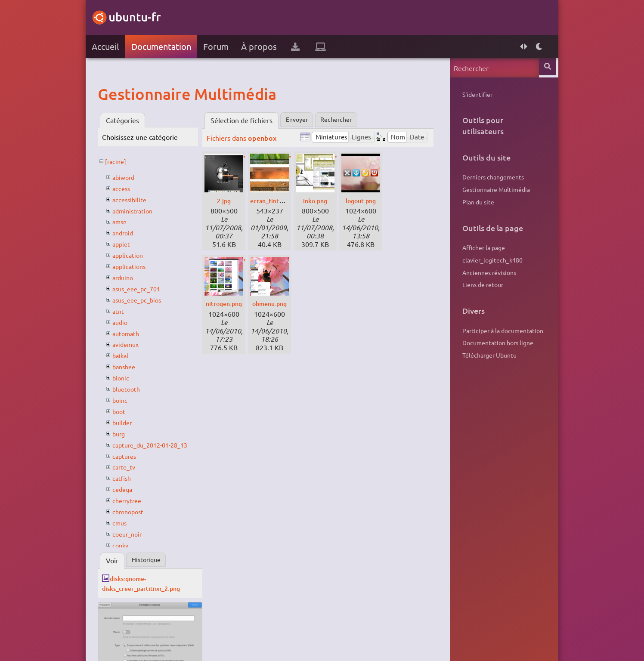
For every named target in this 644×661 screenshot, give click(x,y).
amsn (124, 221)
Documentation (165, 46)
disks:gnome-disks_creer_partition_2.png (151, 583)
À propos (263, 46)
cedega (127, 489)
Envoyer (303, 120)
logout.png (365, 200)
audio (125, 322)
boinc (124, 400)
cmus (124, 522)
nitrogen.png (229, 303)
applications (134, 266)
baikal (125, 355)
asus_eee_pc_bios (144, 300)
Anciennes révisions (485, 272)
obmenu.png (274, 303)
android (128, 232)
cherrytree (132, 500)
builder (127, 422)
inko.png (319, 200)
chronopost (133, 511)
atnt (122, 311)
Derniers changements (489, 177)
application (133, 255)
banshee (129, 366)
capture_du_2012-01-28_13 (158, 445)
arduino (128, 277)
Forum (220, 46)
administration (138, 210)
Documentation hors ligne (494, 343)
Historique (152, 560)
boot (123, 411)
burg (123, 433)
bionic (125, 377)
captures (129, 456)
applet (126, 244)
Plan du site (474, 202)
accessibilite (135, 199)
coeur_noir (133, 534)
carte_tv (129, 466)
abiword (128, 177)
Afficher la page (480, 247)
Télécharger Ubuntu (486, 355)
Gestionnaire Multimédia (492, 189)
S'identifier (474, 94)
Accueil (109, 46)
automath (131, 333)
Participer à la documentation (499, 330)
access (126, 188)
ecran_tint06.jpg (280, 200)
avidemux (131, 344)
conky (125, 545)
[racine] (121, 161)
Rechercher (347, 120)
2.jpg (228, 200)
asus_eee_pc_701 (143, 288)
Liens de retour (479, 284)
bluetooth (131, 389)
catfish (126, 478)
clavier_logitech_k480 (489, 260)
